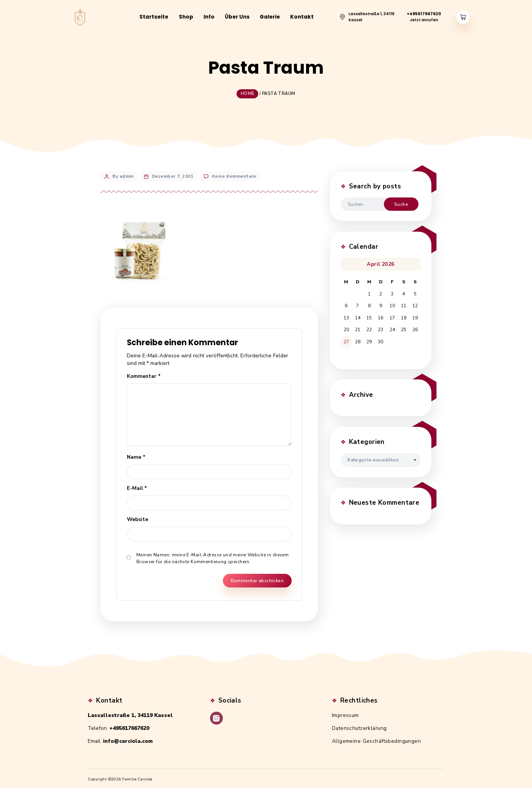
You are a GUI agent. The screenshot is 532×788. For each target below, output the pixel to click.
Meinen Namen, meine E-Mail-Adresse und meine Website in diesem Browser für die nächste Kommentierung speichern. (212, 556)
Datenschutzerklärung (359, 726)
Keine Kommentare (234, 174)
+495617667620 (129, 726)
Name (136, 455)
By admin (123, 174)
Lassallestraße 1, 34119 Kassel (130, 713)
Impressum (345, 713)
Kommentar (144, 374)
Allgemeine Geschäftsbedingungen (376, 739)
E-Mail (137, 486)
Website (137, 517)
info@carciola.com (128, 739)
